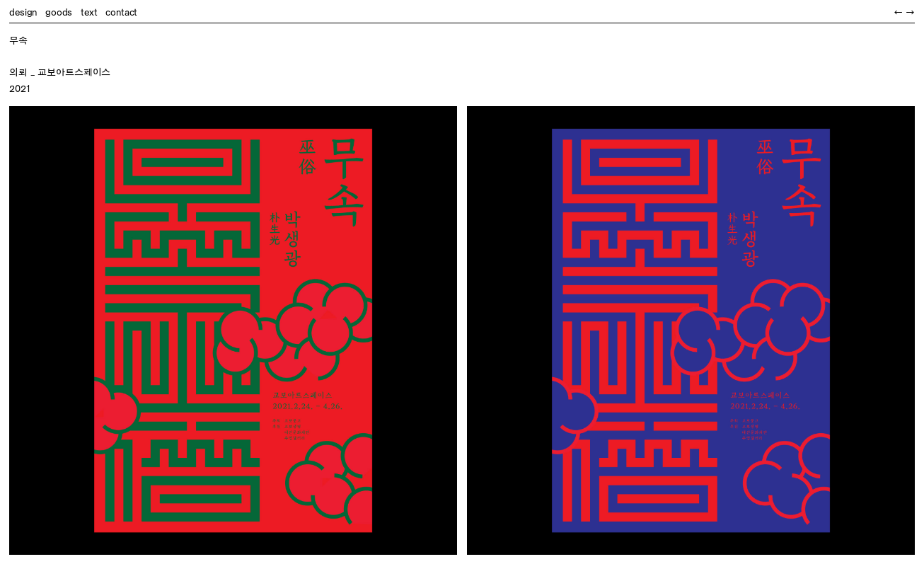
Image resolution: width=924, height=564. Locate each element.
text (89, 12)
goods (59, 12)
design (23, 12)
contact (121, 12)
